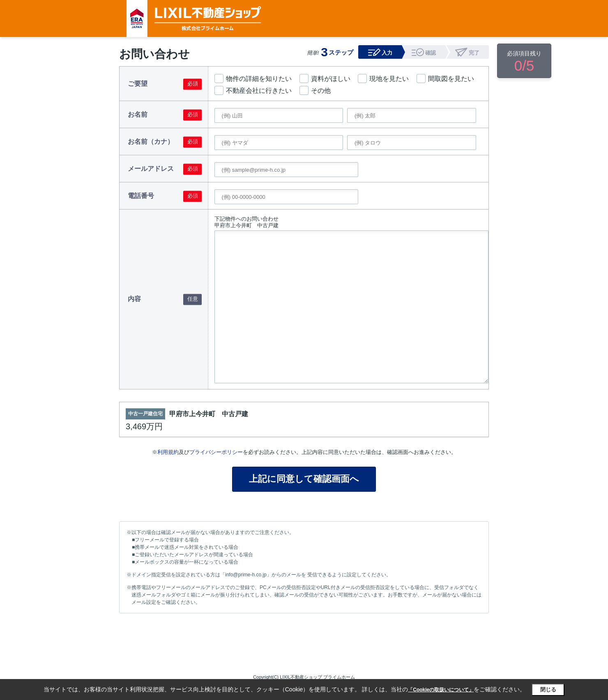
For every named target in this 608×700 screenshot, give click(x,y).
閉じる (548, 690)
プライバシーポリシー (216, 452)
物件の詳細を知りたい (259, 79)
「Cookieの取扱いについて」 (441, 690)
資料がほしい (331, 79)
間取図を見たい (451, 79)
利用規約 (168, 452)
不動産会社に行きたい (259, 91)
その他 (321, 91)
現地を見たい (389, 79)
